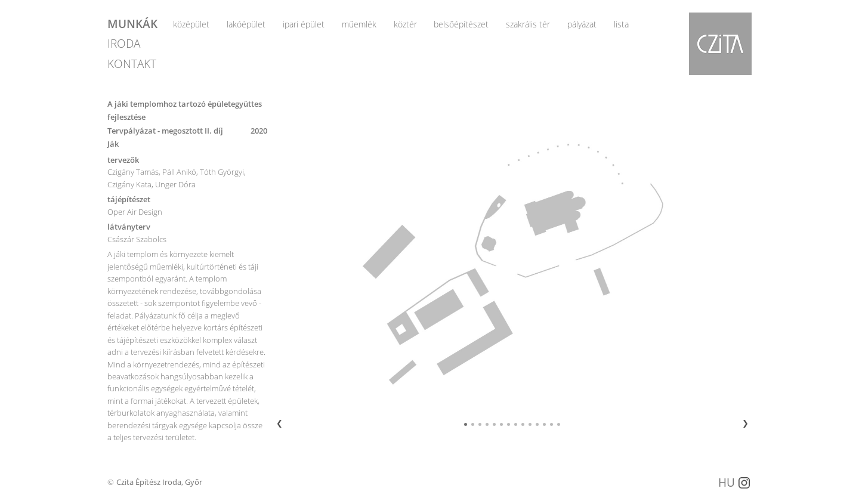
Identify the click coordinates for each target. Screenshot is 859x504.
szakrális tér (528, 24)
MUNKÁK (132, 23)
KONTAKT (132, 64)
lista (621, 24)
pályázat (582, 24)
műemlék (359, 24)
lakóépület (246, 24)
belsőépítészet (461, 24)
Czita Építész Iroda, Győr (159, 482)
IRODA (124, 43)
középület (191, 24)
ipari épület (304, 24)
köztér (405, 24)
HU (727, 482)
